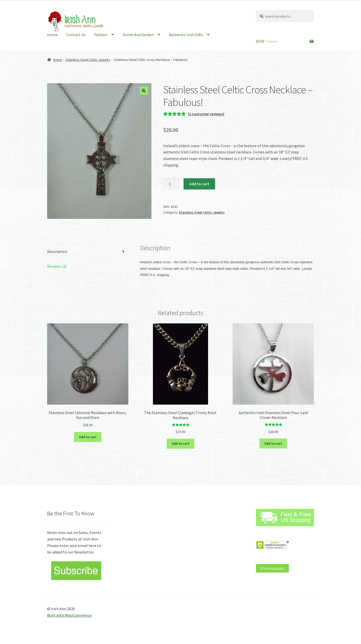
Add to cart (199, 184)
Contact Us (76, 35)
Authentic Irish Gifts (186, 35)
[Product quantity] (172, 184)
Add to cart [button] (88, 437)
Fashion (101, 35)
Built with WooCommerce (69, 615)
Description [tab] (57, 251)
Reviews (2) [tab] (57, 266)
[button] (144, 91)
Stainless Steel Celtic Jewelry (88, 60)
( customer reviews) (206, 114)
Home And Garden (138, 35)
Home (52, 35)
